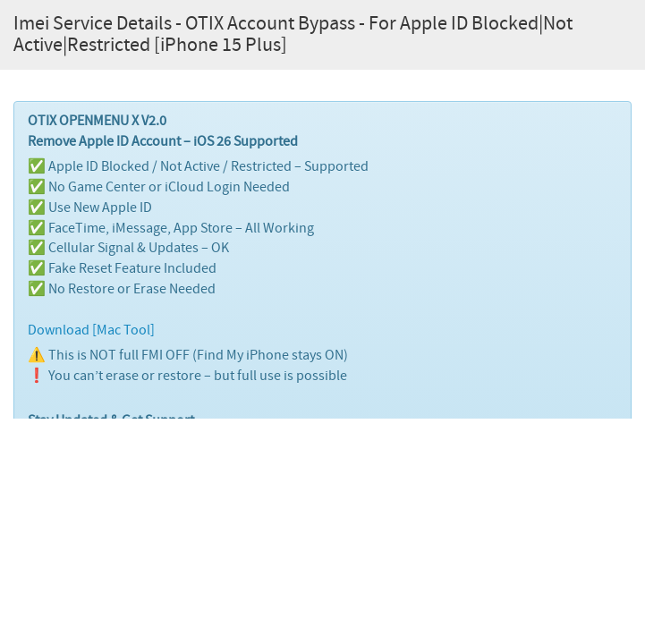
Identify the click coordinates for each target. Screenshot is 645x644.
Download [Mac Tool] (91, 330)
